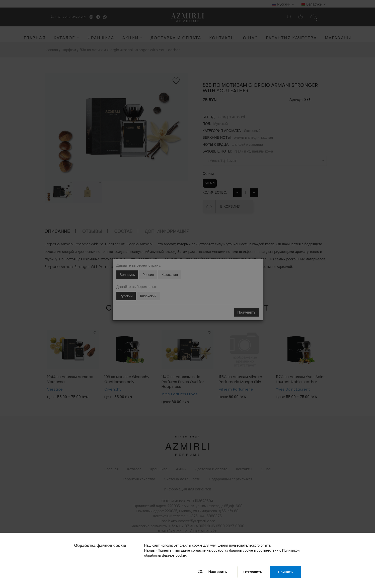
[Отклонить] (253, 572)
